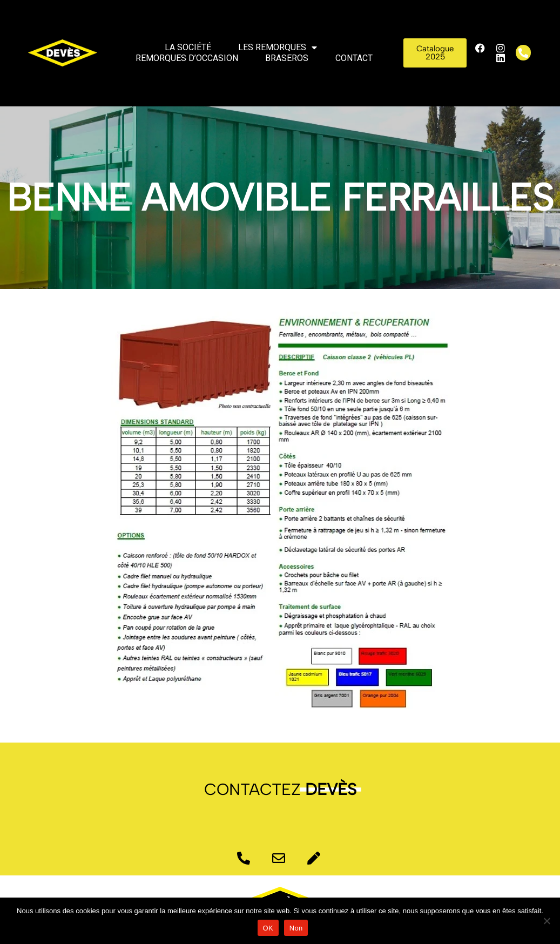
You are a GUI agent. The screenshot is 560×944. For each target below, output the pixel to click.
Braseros (287, 58)
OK (268, 928)
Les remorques (278, 48)
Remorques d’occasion (187, 58)
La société (188, 47)
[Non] (546, 921)
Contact (354, 58)
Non (296, 928)
